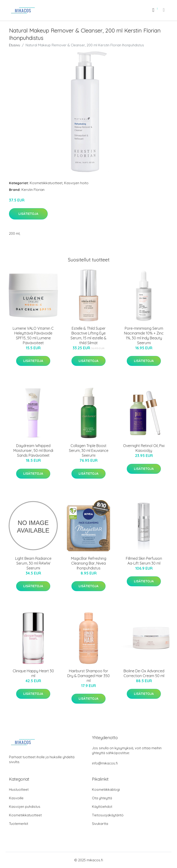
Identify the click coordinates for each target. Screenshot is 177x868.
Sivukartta (100, 824)
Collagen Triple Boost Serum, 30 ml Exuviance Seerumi (89, 450)
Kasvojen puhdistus (25, 807)
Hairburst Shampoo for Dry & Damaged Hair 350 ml (88, 676)
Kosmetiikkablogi (106, 789)
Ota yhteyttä (102, 798)
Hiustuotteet (19, 789)
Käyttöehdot (102, 807)
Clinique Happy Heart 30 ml (33, 673)
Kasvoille (16, 798)
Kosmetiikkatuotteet (46, 183)
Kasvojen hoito (76, 183)
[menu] (164, 10)
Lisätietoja (28, 214)
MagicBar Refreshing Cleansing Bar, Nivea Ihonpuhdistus (89, 563)
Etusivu (15, 45)
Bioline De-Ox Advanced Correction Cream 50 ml (144, 673)
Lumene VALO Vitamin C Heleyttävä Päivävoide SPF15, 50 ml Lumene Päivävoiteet (33, 336)
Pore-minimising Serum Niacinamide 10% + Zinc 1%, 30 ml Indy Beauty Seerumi (144, 336)
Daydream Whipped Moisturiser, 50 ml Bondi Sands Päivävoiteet (33, 450)
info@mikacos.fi (105, 763)
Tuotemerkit (19, 824)
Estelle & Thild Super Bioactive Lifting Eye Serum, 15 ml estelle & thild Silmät (88, 336)
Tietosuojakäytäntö (108, 815)
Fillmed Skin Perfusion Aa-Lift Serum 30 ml (144, 561)
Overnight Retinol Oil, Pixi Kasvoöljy (144, 448)
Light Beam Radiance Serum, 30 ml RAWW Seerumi (33, 563)
